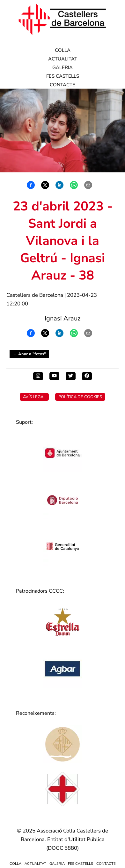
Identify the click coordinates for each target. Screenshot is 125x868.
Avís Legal (34, 397)
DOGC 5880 (62, 848)
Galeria (62, 67)
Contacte (62, 85)
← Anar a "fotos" (29, 354)
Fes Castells (63, 76)
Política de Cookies (80, 397)
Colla (63, 50)
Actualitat (63, 59)
